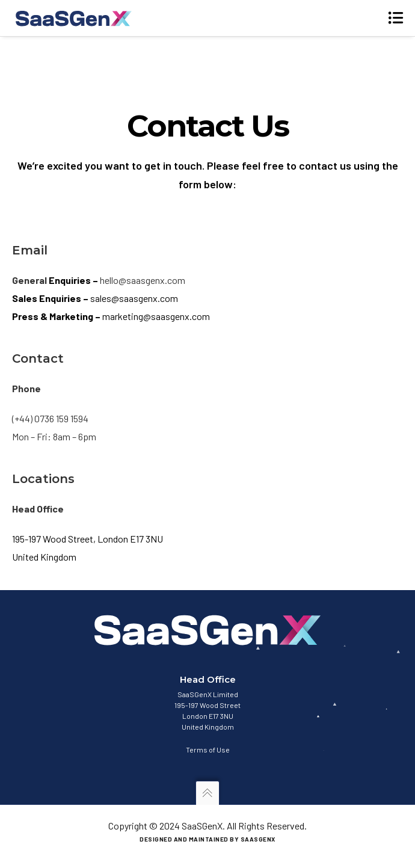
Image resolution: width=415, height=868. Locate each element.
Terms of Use (208, 749)
